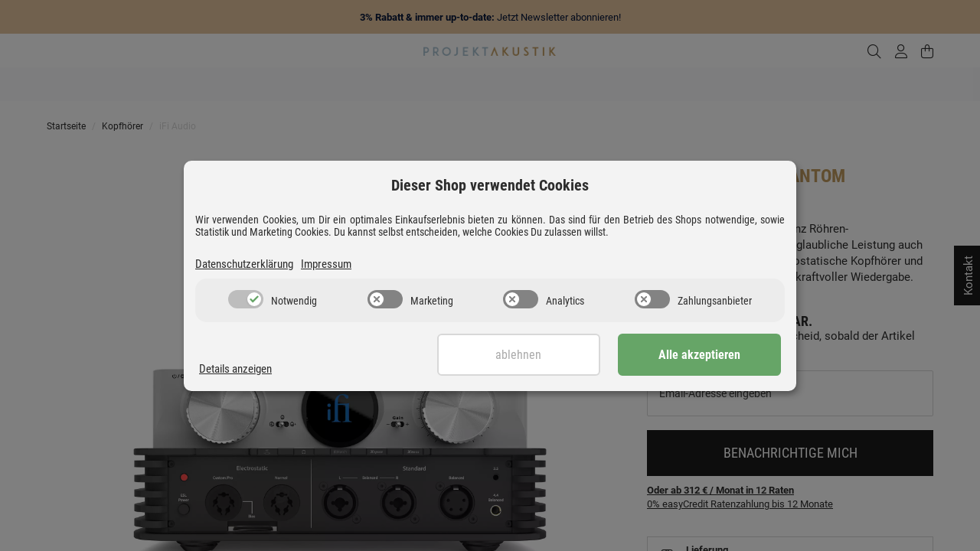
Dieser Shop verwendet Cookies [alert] (490, 185)
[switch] (246, 299)
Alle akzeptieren (705, 355)
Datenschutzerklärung (244, 264)
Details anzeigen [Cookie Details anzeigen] (235, 369)
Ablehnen (534, 355)
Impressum (326, 264)
